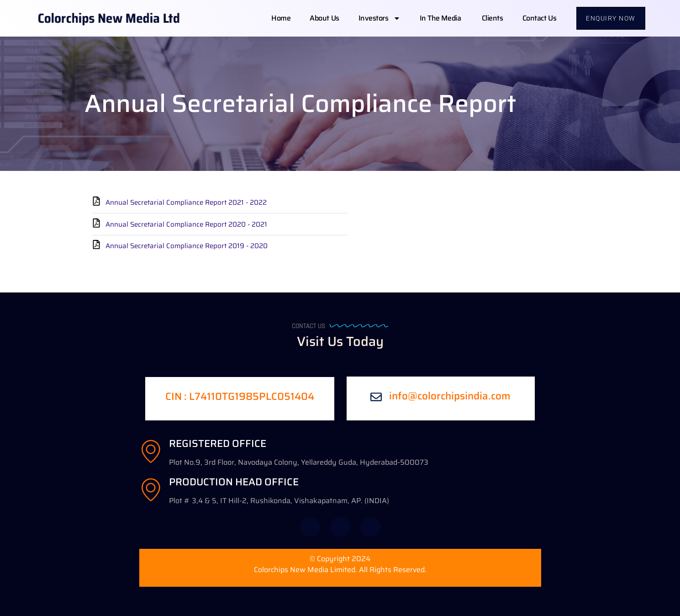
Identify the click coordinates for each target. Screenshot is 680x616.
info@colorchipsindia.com (450, 396)
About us (324, 18)
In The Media (441, 18)
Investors (380, 18)
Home (281, 18)
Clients (493, 18)
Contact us (540, 18)
